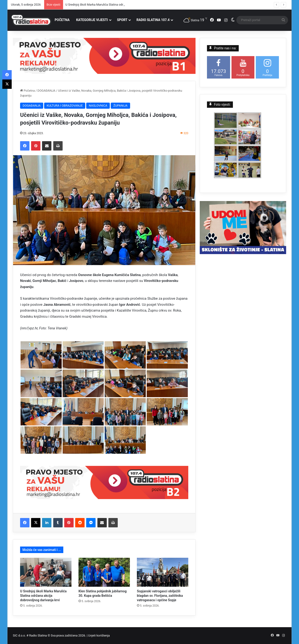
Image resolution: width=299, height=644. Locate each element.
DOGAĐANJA (46, 91)
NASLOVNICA (98, 106)
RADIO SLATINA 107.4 (153, 20)
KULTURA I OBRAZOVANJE (65, 106)
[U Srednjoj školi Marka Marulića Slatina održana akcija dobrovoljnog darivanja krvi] (46, 572)
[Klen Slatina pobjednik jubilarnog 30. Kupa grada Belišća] (104, 572)
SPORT (122, 20)
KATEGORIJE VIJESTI (92, 20)
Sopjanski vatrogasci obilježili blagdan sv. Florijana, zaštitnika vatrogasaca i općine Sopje (160, 596)
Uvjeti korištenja (99, 635)
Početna (27, 91)
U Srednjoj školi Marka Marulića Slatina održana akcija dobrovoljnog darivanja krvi (43, 596)
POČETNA (62, 20)
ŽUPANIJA (120, 106)
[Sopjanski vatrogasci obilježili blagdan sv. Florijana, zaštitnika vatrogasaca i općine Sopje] (163, 572)
